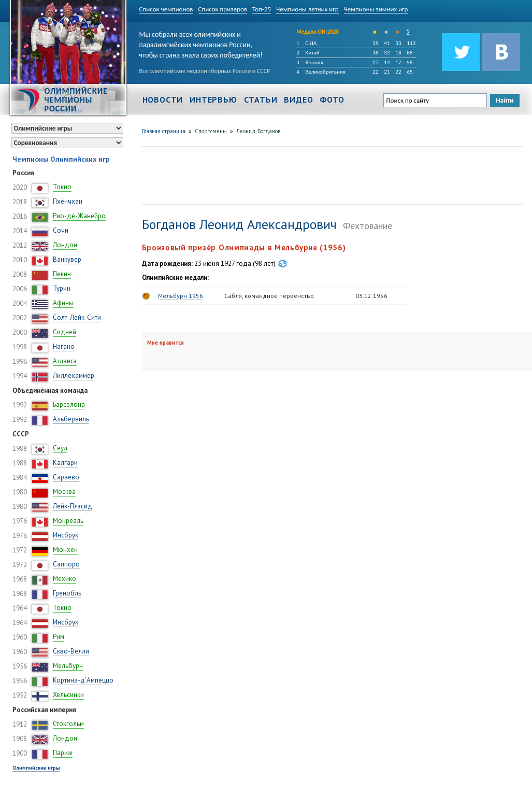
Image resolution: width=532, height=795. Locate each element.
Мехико (64, 579)
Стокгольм (68, 724)
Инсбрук (66, 535)
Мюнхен (65, 550)
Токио (62, 187)
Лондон (65, 245)
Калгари (65, 463)
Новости (163, 100)
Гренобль (67, 593)
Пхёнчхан (68, 201)
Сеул (60, 448)
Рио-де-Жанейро (79, 216)
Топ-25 (262, 9)
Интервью (213, 100)
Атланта (65, 361)
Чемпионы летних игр (307, 9)
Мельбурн (68, 666)
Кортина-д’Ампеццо (83, 680)
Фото (332, 100)
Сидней (64, 332)
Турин (62, 288)
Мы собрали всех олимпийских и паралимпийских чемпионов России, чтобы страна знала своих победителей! (201, 43)
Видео (298, 100)
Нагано (64, 346)
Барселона (69, 404)
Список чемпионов (166, 9)
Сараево (66, 477)
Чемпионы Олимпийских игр (61, 159)
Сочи (61, 230)
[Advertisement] (330, 174)
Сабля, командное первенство (269, 296)
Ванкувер (67, 259)
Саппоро (66, 564)
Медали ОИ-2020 (318, 32)
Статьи (261, 100)
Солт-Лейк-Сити (77, 317)
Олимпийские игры (36, 768)
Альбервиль (71, 419)
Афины (63, 303)
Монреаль (68, 521)
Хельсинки (68, 695)
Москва (64, 492)
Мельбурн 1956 (181, 296)
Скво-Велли (71, 651)
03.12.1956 (371, 296)
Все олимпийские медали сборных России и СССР (205, 71)
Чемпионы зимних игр (376, 9)
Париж (63, 753)
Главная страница (164, 131)
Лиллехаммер (74, 375)
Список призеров (223, 9)
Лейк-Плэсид (73, 506)
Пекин (62, 274)
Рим (59, 637)
